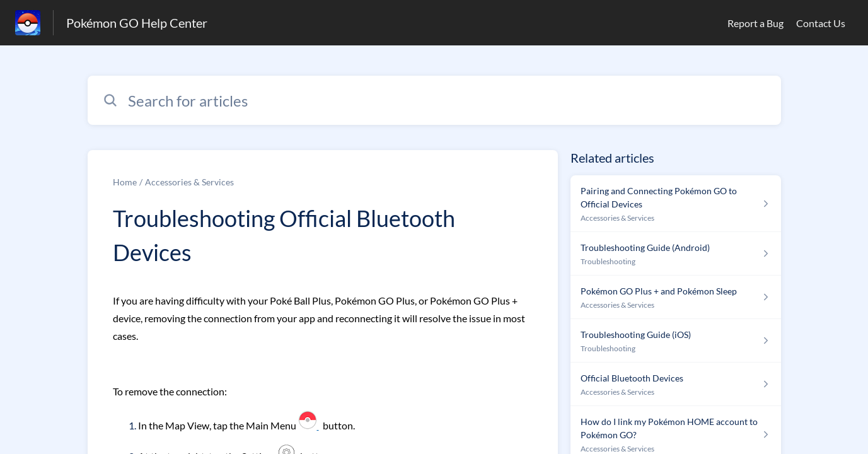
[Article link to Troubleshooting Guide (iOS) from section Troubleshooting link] (675, 341)
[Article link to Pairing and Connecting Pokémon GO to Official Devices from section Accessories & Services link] (675, 204)
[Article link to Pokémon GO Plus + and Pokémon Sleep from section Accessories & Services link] (675, 297)
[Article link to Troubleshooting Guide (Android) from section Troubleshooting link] (675, 254)
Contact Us (821, 23)
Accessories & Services (189, 182)
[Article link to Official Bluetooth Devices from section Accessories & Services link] (675, 384)
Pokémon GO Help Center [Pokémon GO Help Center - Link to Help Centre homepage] (137, 23)
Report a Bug (755, 23)
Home (125, 182)
